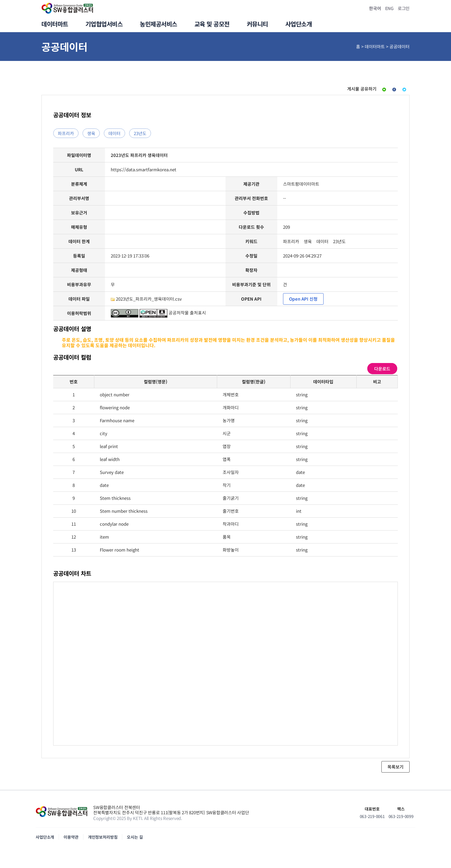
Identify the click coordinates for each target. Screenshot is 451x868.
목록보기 (395, 770)
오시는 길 (135, 840)
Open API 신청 (303, 302)
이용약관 (71, 840)
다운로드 (382, 371)
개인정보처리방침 (103, 840)
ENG (389, 8)
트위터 (399, 90)
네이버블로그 (335, 90)
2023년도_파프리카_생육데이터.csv (149, 302)
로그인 (404, 8)
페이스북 (370, 90)
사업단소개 (45, 840)
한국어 (375, 8)
